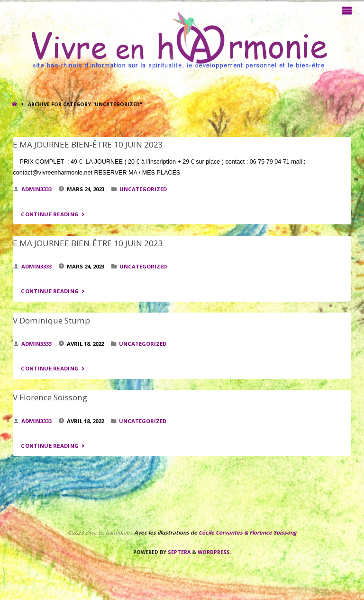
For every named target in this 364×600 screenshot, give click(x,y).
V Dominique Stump (51, 320)
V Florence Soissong (50, 397)
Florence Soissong (272, 532)
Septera (178, 552)
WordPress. (214, 552)
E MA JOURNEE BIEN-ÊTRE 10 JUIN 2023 (88, 144)
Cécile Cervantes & (223, 532)
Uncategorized (143, 189)
